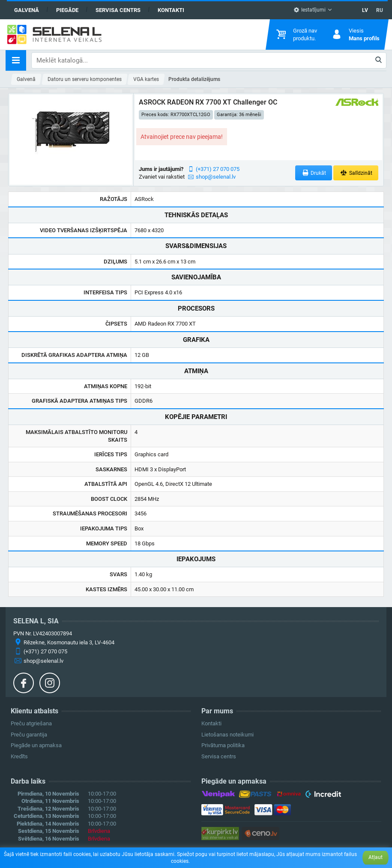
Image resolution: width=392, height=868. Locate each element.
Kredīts (19, 756)
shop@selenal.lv (216, 177)
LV (365, 10)
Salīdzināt (356, 173)
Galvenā (27, 10)
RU (380, 10)
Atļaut (376, 857)
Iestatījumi (310, 10)
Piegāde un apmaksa (36, 745)
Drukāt (314, 173)
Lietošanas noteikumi (227, 735)
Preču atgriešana (31, 723)
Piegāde (67, 10)
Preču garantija (29, 735)
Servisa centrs (118, 10)
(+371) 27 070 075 (218, 169)
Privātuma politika (223, 745)
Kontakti (171, 10)
